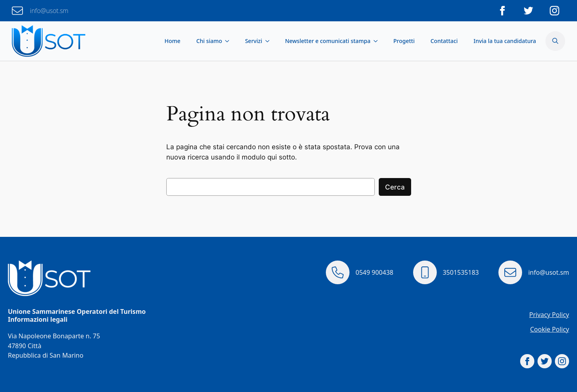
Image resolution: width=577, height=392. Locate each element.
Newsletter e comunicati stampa (328, 41)
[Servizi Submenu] (270, 41)
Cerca (395, 187)
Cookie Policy (550, 329)
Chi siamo (209, 41)
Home (173, 41)
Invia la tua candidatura (505, 41)
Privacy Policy (549, 315)
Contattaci (444, 41)
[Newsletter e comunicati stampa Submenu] (378, 41)
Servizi (253, 41)
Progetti (404, 41)
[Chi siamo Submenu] (229, 41)
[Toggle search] (555, 41)
